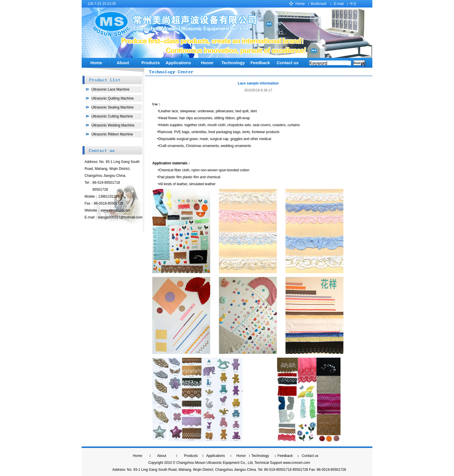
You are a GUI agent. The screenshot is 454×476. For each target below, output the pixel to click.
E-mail (339, 4)
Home (300, 4)
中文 (353, 4)
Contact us (288, 63)
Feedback (285, 456)
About (123, 63)
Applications (178, 63)
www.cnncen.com (297, 463)
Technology (260, 456)
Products (151, 63)
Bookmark (319, 4)
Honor (207, 63)
